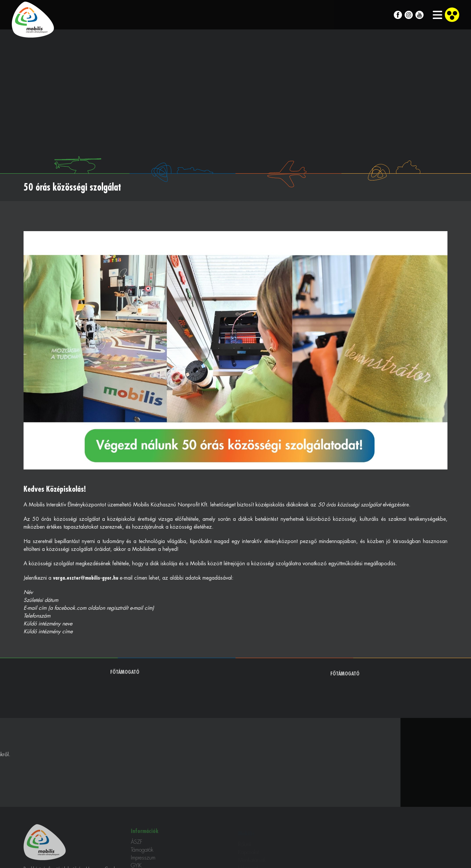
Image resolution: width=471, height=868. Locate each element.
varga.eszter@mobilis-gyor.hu (86, 578)
